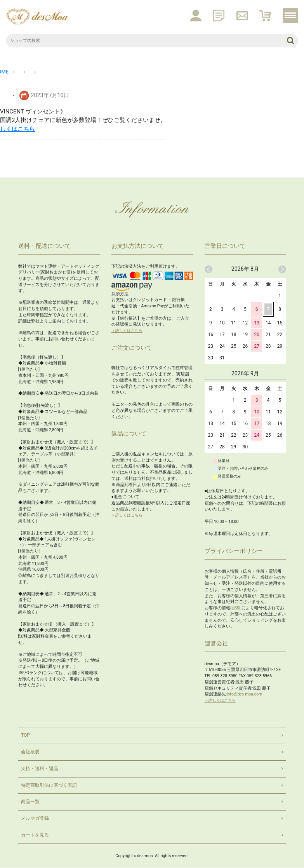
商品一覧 (30, 802)
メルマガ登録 (35, 819)
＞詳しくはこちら (129, 330)
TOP (25, 736)
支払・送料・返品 (40, 769)
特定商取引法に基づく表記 (49, 786)
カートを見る (35, 836)
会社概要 (30, 752)
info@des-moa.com (245, 694)
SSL (238, 608)
